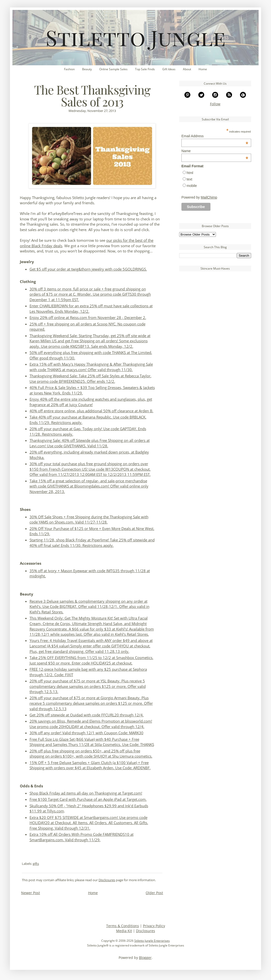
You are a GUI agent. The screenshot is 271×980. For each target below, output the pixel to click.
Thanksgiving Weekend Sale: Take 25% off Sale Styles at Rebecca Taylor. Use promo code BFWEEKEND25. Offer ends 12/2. (90, 379)
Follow (215, 104)
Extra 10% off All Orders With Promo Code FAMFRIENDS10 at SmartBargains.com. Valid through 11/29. (82, 837)
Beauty (87, 69)
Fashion (69, 69)
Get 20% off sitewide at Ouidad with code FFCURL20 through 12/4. (87, 715)
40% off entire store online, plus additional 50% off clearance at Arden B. (91, 411)
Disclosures (107, 880)
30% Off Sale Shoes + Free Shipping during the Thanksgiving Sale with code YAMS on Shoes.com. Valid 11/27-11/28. (89, 520)
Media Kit (124, 931)
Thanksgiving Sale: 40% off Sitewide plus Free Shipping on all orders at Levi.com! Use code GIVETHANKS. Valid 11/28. (90, 443)
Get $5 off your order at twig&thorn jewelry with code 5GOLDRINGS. (88, 269)
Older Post (154, 893)
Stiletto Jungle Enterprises (152, 941)
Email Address (215, 136)
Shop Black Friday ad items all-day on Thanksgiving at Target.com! (86, 793)
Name (215, 151)
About (187, 69)
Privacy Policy (154, 926)
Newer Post (31, 893)
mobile (192, 186)
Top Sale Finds (145, 69)
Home (203, 69)
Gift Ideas (169, 69)
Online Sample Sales (113, 69)
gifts (36, 864)
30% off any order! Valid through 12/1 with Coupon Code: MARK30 (86, 733)
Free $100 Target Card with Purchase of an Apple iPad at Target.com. (88, 799)
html (190, 173)
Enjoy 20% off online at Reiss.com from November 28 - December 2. (88, 318)
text (189, 179)
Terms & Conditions (123, 926)
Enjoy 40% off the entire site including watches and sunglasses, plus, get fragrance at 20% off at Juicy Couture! (91, 402)
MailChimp (209, 197)
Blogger (145, 958)
